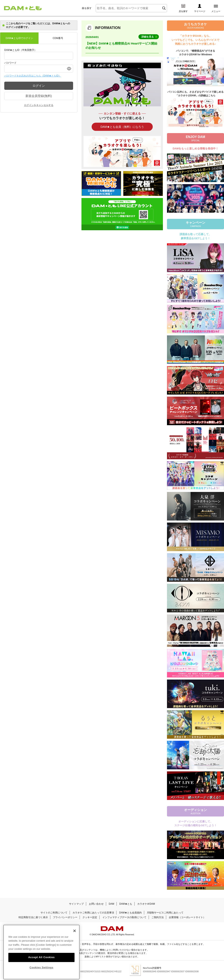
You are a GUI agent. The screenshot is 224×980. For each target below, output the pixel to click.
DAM (111, 904)
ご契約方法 (158, 917)
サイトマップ (76, 904)
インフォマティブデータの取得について (124, 917)
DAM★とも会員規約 (130, 913)
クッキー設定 (90, 917)
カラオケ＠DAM (146, 904)
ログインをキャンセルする (39, 105)
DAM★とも (126, 904)
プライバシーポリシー (65, 917)
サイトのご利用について (54, 913)
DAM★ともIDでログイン (19, 38)
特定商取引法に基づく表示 (33, 917)
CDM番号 (58, 38)
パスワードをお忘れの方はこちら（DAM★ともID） (33, 76)
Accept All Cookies (41, 967)
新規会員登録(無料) (39, 96)
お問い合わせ (96, 904)
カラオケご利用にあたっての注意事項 (93, 913)
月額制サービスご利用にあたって (165, 913)
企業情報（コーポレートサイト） (187, 917)
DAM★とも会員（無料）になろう (122, 127)
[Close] (75, 940)
